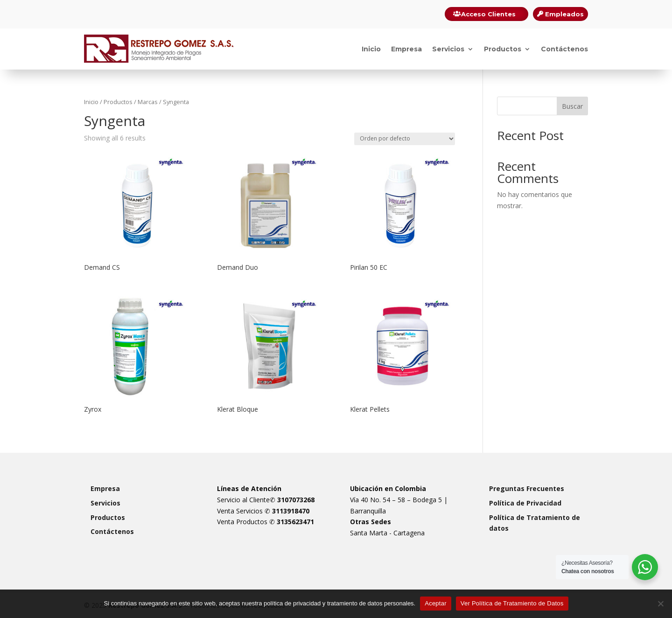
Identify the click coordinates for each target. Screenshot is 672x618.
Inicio (371, 49)
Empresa (406, 49)
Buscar (572, 106)
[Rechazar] (660, 604)
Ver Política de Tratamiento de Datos (512, 603)
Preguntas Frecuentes (527, 488)
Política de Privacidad (525, 503)
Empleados (564, 14)
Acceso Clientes (488, 14)
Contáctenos (564, 49)
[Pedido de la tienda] (405, 139)
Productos (503, 49)
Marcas (148, 102)
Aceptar (436, 603)
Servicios (448, 49)
